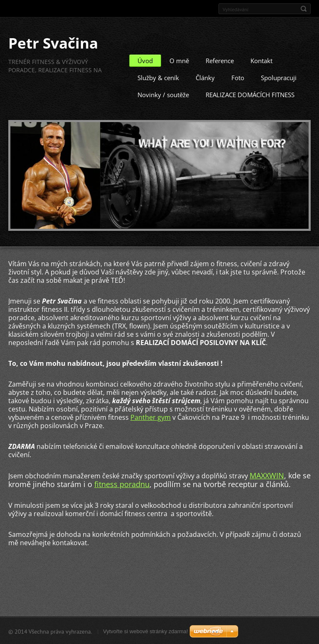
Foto (238, 77)
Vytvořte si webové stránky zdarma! (146, 631)
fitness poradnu (122, 484)
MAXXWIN (267, 475)
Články (205, 77)
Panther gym (151, 417)
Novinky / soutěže (163, 94)
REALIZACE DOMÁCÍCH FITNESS (250, 94)
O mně (179, 60)
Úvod (145, 60)
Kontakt (261, 60)
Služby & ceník (158, 77)
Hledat (304, 9)
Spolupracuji (279, 77)
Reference (220, 60)
